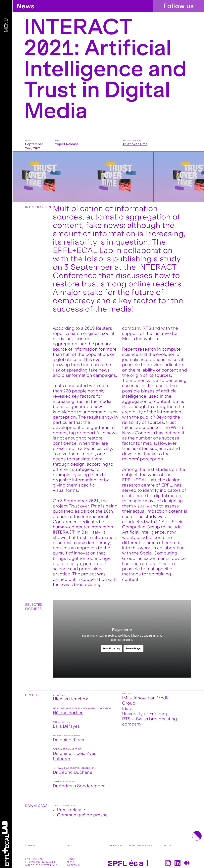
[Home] (6, 843)
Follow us (179, 6)
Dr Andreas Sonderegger (79, 786)
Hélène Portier (68, 713)
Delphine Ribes (68, 740)
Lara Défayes (66, 726)
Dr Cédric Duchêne (73, 772)
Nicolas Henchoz (70, 699)
